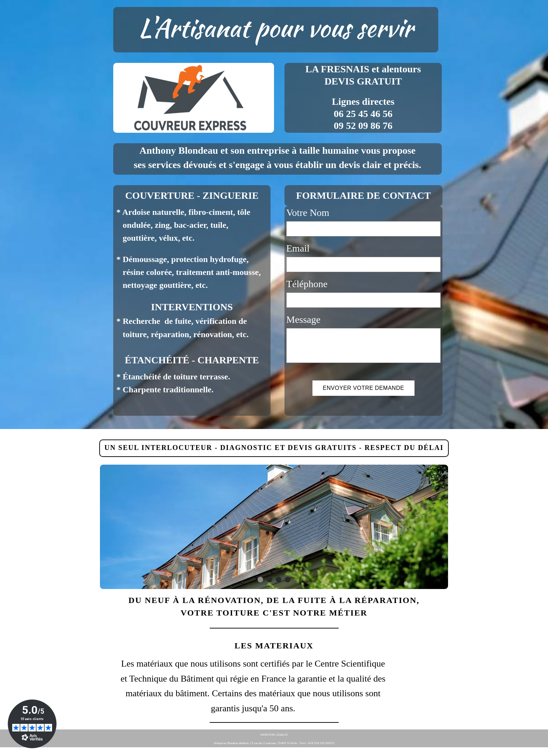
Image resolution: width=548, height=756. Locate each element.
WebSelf (537, 752)
